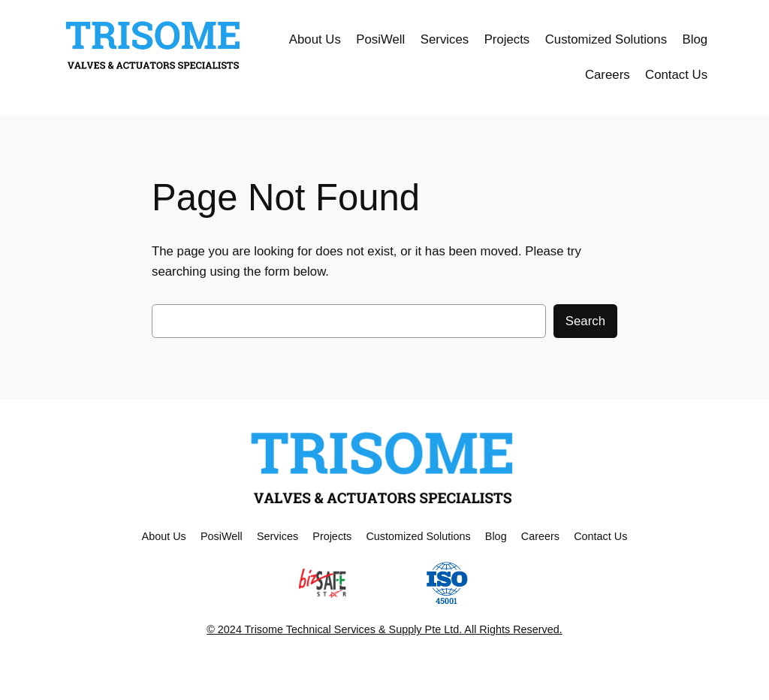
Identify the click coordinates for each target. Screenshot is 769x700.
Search (585, 321)
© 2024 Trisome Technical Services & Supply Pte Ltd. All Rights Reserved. (384, 629)
